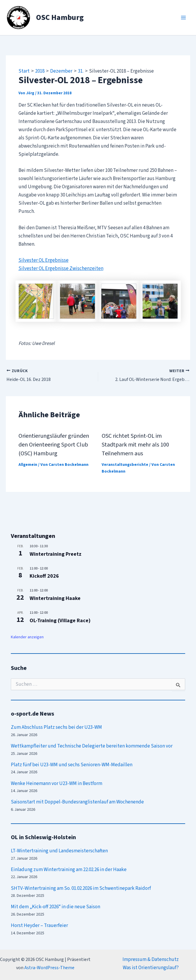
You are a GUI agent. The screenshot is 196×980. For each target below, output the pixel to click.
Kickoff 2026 (44, 576)
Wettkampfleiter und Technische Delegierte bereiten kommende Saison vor (92, 746)
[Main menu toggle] (184, 18)
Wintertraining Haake (55, 598)
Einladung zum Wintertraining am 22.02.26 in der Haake (69, 869)
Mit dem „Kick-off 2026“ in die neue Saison (56, 907)
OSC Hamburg (60, 17)
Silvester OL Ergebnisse (44, 260)
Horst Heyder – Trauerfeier (39, 925)
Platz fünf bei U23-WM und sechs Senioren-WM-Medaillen (72, 764)
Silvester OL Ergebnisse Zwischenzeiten (61, 268)
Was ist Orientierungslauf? (151, 967)
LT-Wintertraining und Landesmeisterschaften (59, 851)
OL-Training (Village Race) (60, 620)
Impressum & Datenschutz (151, 959)
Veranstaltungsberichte (125, 464)
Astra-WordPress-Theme (49, 967)
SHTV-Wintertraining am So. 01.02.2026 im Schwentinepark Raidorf (81, 888)
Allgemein (28, 464)
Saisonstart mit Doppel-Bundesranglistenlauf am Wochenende (77, 802)
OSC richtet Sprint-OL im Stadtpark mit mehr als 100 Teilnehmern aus (135, 444)
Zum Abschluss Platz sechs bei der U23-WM (56, 727)
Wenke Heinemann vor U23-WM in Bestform (57, 783)
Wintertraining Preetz (56, 554)
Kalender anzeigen (27, 637)
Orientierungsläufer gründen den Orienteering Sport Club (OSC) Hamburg (54, 444)
